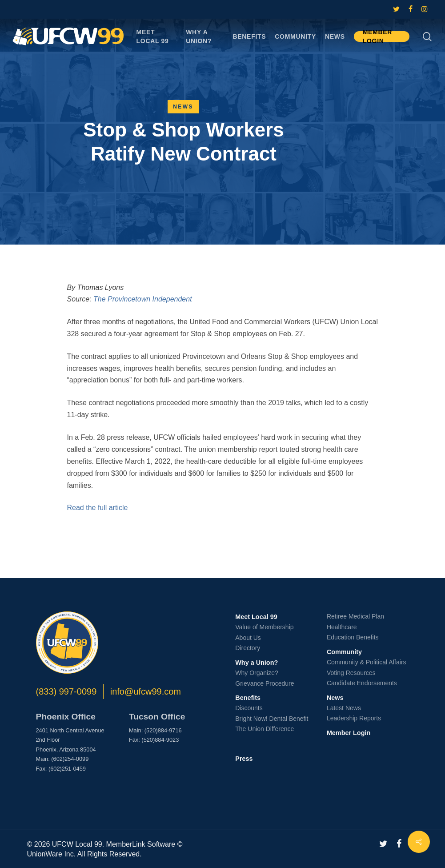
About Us (248, 638)
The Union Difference (265, 729)
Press (244, 759)
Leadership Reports (354, 718)
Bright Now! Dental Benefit (272, 719)
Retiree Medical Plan (355, 616)
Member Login (349, 733)
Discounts (249, 708)
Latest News (344, 708)
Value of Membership (264, 627)
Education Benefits (353, 637)
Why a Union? (257, 663)
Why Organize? (257, 673)
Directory (248, 648)
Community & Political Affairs (367, 662)
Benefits (248, 698)
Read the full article (98, 508)
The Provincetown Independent (142, 299)
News (183, 107)
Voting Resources (351, 673)
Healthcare (342, 627)
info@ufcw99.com (146, 691)
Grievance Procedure (265, 683)
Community (344, 652)
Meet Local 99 (256, 617)
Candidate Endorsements (362, 683)
